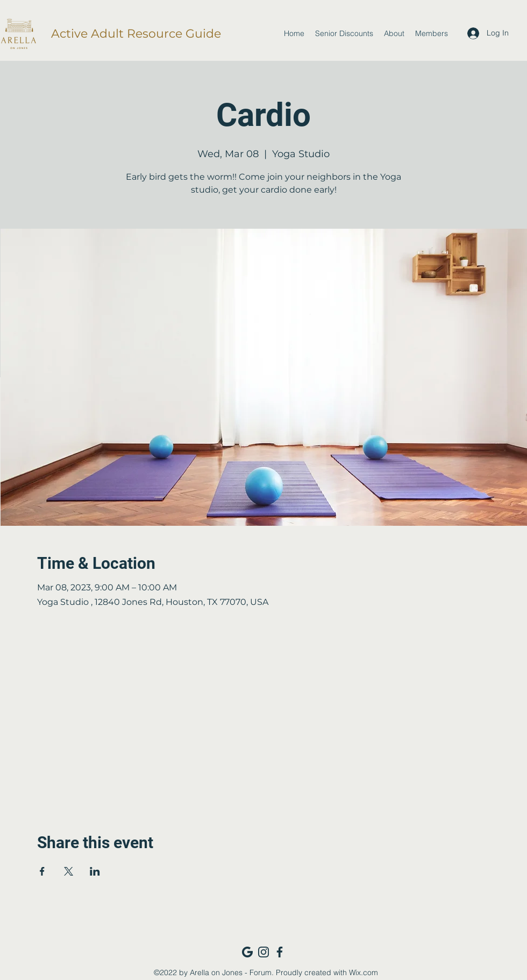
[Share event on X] (69, 871)
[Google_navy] (247, 952)
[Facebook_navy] (280, 952)
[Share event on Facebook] (42, 871)
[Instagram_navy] (263, 952)
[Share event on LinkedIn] (95, 871)
